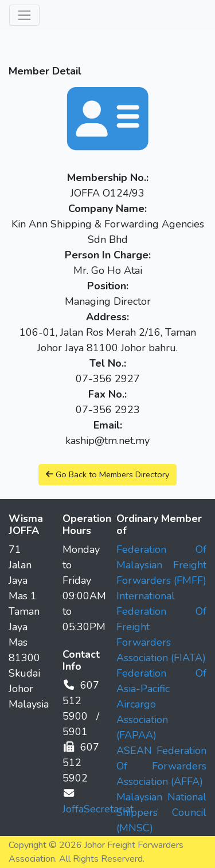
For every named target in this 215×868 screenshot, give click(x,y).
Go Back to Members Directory (107, 474)
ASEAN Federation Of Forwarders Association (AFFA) (162, 766)
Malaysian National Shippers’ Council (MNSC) (162, 812)
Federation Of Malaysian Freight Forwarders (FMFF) (162, 565)
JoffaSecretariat (98, 809)
